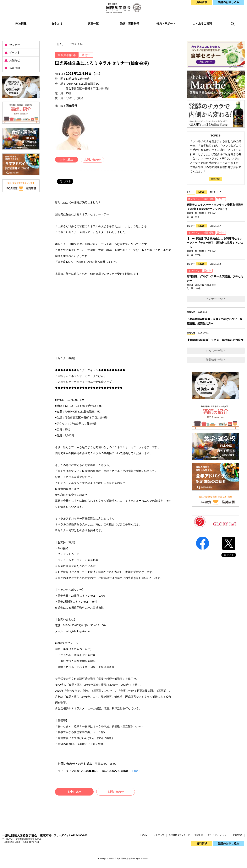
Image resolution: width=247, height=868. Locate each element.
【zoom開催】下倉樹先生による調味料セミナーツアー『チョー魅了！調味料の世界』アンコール (215, 243)
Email (136, 771)
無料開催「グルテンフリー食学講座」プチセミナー (215, 279)
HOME (144, 835)
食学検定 (216, 179)
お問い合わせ (92, 160)
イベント (15, 52)
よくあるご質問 (202, 24)
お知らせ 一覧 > (216, 351)
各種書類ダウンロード (179, 835)
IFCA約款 (238, 835)
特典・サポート (166, 24)
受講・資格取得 (129, 24)
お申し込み (67, 160)
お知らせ (15, 60)
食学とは (57, 24)
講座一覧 (93, 24)
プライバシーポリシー (218, 835)
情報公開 (199, 835)
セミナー (15, 45)
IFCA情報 (21, 24)
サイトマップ (158, 835)
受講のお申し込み (228, 2)
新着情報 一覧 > (216, 360)
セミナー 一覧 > (216, 299)
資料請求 (202, 2)
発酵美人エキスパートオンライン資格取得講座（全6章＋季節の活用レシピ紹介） (215, 207)
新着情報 (15, 68)
